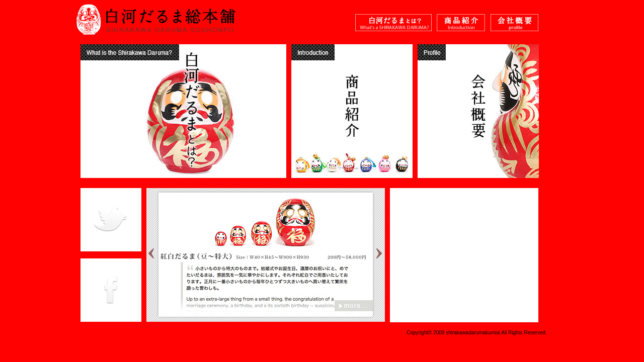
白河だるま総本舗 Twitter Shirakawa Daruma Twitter (111, 220)
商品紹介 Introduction (461, 24)
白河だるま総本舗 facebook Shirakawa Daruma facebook (111, 290)
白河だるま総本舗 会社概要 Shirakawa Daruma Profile (514, 24)
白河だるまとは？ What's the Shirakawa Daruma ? (393, 24)
